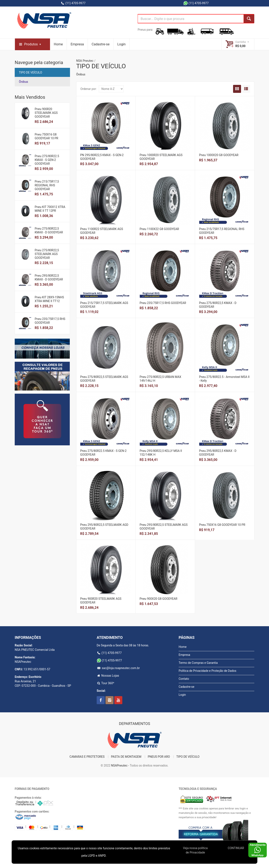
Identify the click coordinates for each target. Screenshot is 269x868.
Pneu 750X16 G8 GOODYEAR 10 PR (46, 136)
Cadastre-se (101, 44)
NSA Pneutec (85, 61)
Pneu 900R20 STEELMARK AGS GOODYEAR (46, 113)
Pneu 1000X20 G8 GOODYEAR (219, 155)
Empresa (77, 44)
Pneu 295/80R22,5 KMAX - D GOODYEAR (49, 277)
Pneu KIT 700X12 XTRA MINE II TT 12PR (50, 209)
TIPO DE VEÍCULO (30, 72)
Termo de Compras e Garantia (198, 663)
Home (58, 44)
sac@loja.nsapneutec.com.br (118, 668)
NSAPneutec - (120, 765)
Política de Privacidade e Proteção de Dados (208, 671)
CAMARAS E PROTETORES (87, 757)
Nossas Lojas (108, 676)
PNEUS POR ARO (159, 757)
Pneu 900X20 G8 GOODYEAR (158, 599)
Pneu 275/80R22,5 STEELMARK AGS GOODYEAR (47, 254)
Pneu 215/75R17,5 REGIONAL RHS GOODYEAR (47, 185)
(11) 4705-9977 (73, 3)
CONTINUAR (236, 848)
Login (121, 44)
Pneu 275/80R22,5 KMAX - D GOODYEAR (49, 230)
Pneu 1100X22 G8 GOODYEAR (159, 229)
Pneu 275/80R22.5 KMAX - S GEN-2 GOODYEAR (47, 160)
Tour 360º (105, 683)
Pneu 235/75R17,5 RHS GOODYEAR (50, 321)
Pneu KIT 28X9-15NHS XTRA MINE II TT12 (49, 299)
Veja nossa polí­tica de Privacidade (195, 850)
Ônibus (24, 82)
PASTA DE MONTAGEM (126, 757)
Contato (184, 679)
